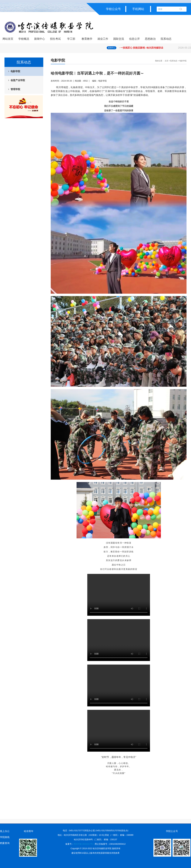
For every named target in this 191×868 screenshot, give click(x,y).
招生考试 (55, 39)
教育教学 (87, 39)
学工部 (71, 39)
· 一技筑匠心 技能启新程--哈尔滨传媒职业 (155, 48)
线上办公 (5, 831)
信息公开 (134, 39)
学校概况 (24, 39)
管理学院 (15, 89)
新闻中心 (40, 39)
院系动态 (166, 39)
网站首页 (8, 39)
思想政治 (150, 39)
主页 (166, 61)
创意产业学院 (18, 80)
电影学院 (15, 71)
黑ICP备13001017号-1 (84, 844)
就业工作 (103, 39)
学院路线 (5, 837)
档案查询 (5, 843)
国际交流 (119, 39)
